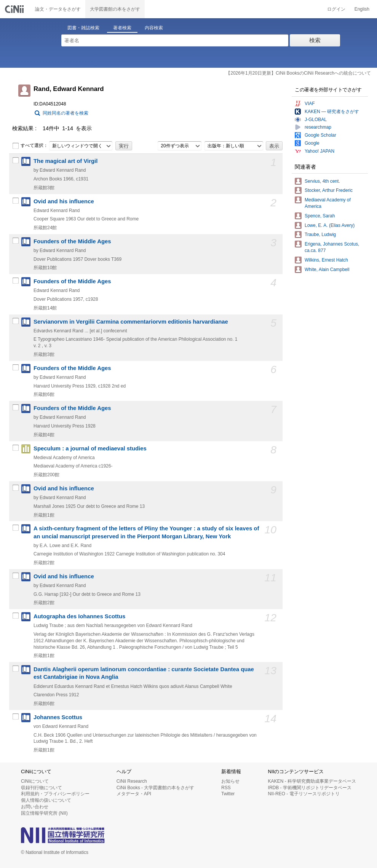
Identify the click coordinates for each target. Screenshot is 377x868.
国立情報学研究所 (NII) (44, 813)
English (362, 9)
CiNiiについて (35, 781)
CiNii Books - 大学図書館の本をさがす (156, 788)
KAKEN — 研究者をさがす (332, 112)
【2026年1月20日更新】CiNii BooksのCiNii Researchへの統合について (298, 73)
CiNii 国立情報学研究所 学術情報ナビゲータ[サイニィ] (15, 9)
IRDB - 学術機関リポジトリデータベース (310, 788)
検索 (315, 40)
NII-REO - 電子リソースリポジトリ (304, 794)
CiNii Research (132, 781)
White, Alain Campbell (327, 270)
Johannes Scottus (58, 717)
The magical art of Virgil (65, 161)
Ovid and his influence (64, 201)
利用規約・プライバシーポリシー (55, 794)
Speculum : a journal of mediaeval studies (90, 448)
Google (312, 143)
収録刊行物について (42, 788)
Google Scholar (320, 135)
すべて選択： (30, 146)
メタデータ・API (134, 794)
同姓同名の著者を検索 (65, 113)
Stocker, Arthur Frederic (329, 190)
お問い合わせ (35, 807)
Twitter (228, 794)
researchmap (318, 127)
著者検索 (122, 28)
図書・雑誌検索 (83, 28)
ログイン (336, 9)
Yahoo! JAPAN (319, 151)
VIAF (310, 104)
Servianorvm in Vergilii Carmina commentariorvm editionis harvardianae (131, 322)
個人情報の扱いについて (46, 800)
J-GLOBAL (316, 120)
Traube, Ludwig (320, 235)
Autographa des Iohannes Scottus (79, 616)
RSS (226, 788)
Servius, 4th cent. (322, 181)
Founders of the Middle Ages (72, 241)
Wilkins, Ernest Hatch (326, 260)
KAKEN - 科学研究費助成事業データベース (312, 781)
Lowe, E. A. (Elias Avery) (330, 225)
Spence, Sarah (320, 216)
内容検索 (154, 28)
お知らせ (230, 781)
